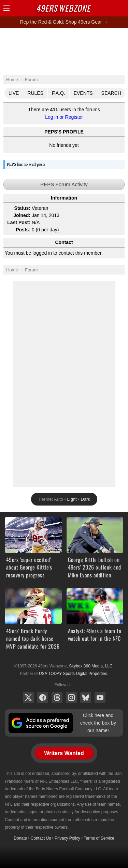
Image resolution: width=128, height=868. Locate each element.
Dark (86, 499)
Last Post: (19, 222)
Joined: (22, 215)
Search (111, 93)
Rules (35, 93)
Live (14, 93)
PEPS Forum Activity (64, 184)
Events (83, 93)
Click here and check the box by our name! (98, 723)
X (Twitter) (28, 698)
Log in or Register (64, 117)
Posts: (23, 230)
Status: (22, 208)
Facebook (43, 698)
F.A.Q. (59, 93)
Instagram (71, 698)
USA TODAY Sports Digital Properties (73, 674)
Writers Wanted (64, 753)
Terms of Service (99, 838)
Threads (57, 698)
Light (72, 499)
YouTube (100, 698)
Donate (20, 838)
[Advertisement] (64, 51)
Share (121, 8)
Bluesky (86, 698)
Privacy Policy (67, 838)
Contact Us (41, 838)
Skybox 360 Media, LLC (91, 666)
